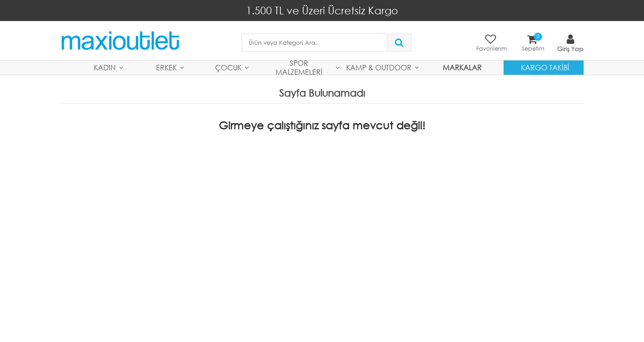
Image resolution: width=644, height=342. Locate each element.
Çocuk (228, 67)
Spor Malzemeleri (299, 68)
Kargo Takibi (545, 67)
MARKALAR (462, 67)
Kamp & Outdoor (379, 67)
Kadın (105, 67)
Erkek (166, 67)
